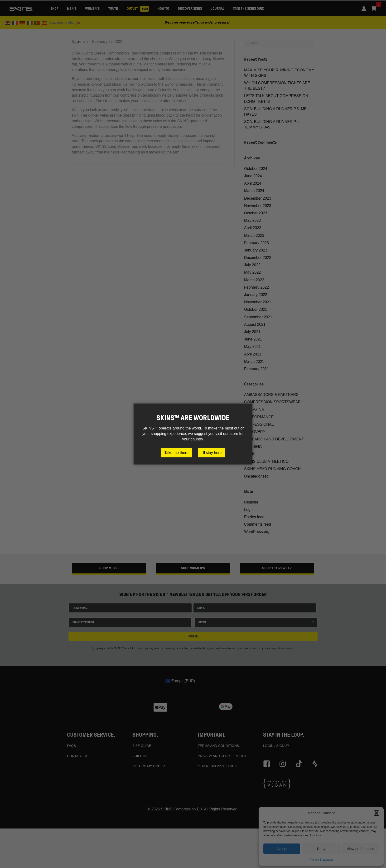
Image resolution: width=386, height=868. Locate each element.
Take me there (176, 453)
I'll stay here (211, 453)
